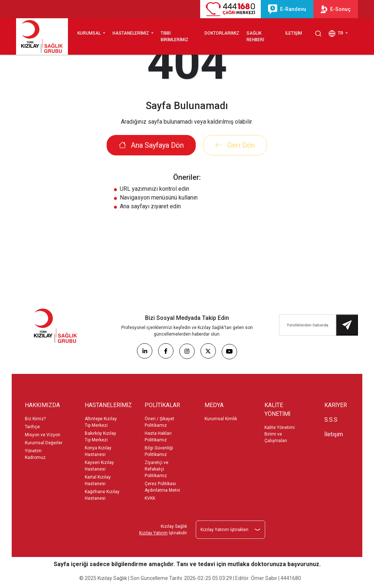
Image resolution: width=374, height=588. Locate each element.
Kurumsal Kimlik (221, 419)
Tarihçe (32, 427)
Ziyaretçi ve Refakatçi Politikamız (157, 469)
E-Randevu (287, 9)
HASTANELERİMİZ (131, 33)
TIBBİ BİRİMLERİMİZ (175, 36)
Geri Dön (235, 145)
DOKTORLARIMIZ (222, 33)
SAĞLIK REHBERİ (255, 36)
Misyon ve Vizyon (43, 435)
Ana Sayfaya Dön (151, 145)
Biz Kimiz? (35, 419)
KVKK (150, 498)
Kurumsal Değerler (44, 443)
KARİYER (336, 405)
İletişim (334, 434)
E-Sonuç (336, 9)
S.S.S (331, 420)
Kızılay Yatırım (153, 533)
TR (337, 34)
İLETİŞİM (294, 33)
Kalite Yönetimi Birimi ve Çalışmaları (280, 434)
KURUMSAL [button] (90, 33)
